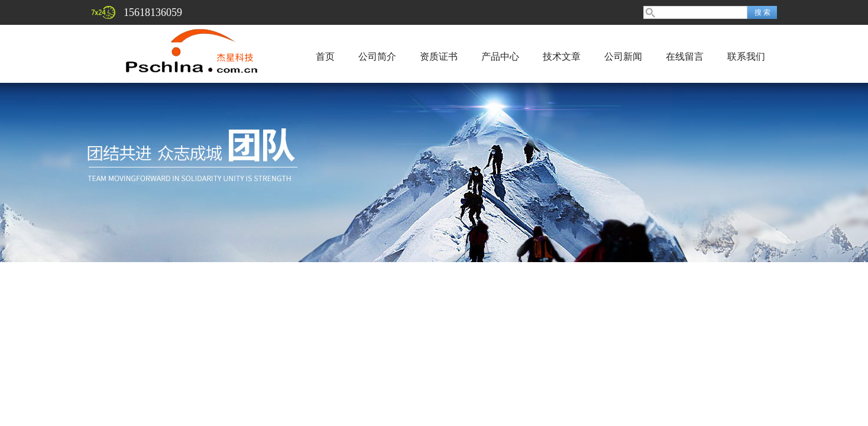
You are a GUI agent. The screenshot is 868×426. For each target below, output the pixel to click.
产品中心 (500, 57)
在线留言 (685, 57)
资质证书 (439, 57)
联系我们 (746, 57)
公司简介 (377, 57)
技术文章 (562, 57)
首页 (325, 57)
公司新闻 (623, 57)
